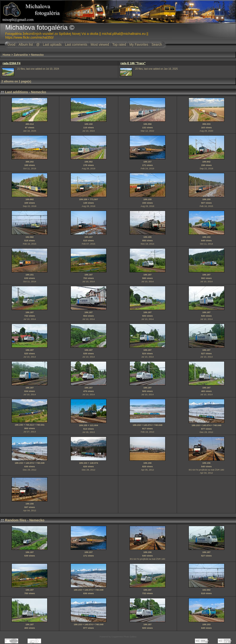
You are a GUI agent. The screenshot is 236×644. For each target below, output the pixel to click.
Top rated (119, 44)
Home (6, 55)
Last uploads (52, 44)
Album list (26, 44)
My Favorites (139, 44)
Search (157, 44)
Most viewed (100, 44)
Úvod (11, 44)
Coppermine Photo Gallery (124, 637)
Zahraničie (21, 55)
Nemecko (37, 55)
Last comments (76, 44)
